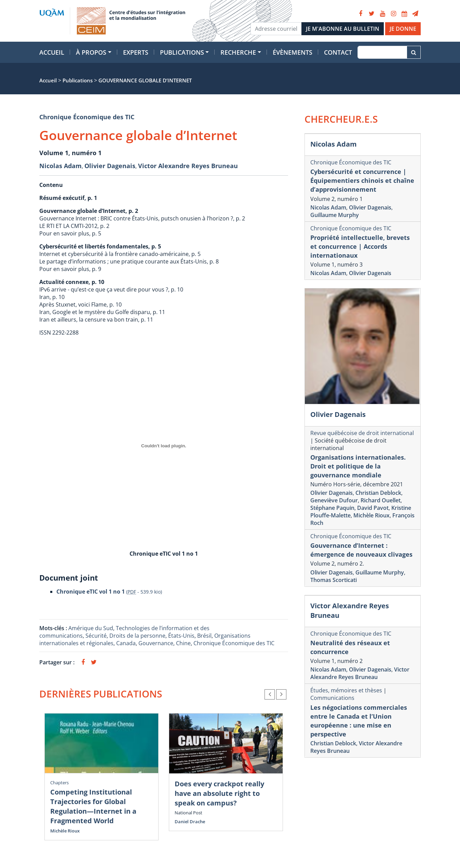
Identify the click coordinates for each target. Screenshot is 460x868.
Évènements (293, 52)
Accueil (52, 52)
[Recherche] (382, 52)
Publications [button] (182, 52)
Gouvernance (156, 643)
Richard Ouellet (381, 500)
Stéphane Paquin (332, 508)
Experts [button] (136, 52)
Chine (183, 643)
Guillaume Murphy (335, 215)
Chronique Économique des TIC (87, 117)
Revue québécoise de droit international (362, 433)
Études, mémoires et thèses (346, 690)
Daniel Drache (190, 822)
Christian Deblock (378, 493)
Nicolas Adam (60, 166)
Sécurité (96, 636)
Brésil (204, 636)
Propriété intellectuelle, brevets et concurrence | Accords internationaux (360, 246)
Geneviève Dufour (334, 500)
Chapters (59, 783)
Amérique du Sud (91, 628)
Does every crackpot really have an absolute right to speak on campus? (219, 793)
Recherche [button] (238, 52)
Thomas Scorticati (334, 580)
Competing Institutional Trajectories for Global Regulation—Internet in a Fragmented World (93, 806)
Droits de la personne (137, 636)
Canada (126, 643)
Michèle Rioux (65, 831)
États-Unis (181, 636)
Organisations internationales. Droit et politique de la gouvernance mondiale (358, 466)
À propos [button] (91, 52)
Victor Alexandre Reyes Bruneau (188, 166)
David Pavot (373, 508)
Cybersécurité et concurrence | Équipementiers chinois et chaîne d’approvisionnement (362, 180)
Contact (338, 52)
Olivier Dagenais (110, 166)
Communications (332, 698)
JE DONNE (403, 29)
